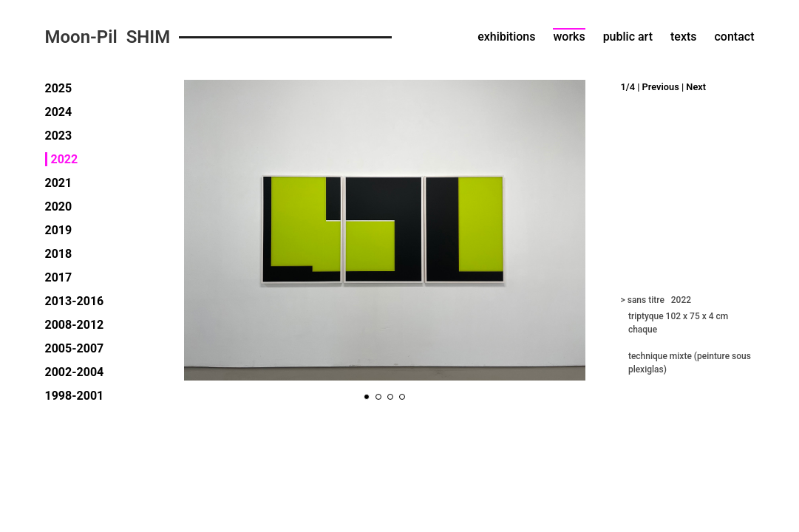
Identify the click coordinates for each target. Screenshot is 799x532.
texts (684, 37)
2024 (59, 112)
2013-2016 (75, 301)
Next (696, 87)
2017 (59, 277)
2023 (59, 136)
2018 (59, 254)
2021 (59, 183)
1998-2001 (75, 396)
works (569, 37)
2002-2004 (75, 372)
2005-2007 (75, 348)
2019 (59, 230)
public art (628, 37)
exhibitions (506, 37)
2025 (59, 88)
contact (735, 37)
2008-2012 (75, 325)
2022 (65, 159)
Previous (661, 87)
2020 (59, 207)
